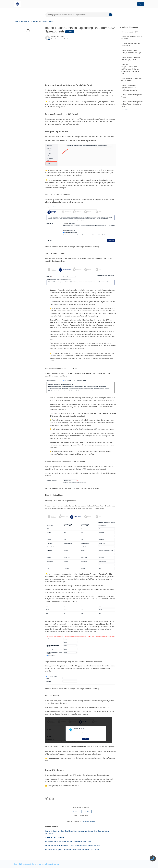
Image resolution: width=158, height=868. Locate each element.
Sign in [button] (141, 4)
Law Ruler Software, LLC (22, 22)
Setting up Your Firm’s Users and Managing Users (131, 59)
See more (125, 110)
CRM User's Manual (47, 22)
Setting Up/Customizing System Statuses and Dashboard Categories (130, 88)
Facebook (47, 798)
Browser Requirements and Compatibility (131, 45)
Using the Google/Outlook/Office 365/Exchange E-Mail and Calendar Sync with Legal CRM (130, 69)
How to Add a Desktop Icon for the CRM (132, 38)
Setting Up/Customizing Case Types (132, 96)
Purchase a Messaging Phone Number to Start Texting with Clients (68, 841)
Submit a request (89, 821)
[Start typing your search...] (79, 15)
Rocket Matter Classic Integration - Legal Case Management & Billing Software (73, 846)
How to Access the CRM (130, 32)
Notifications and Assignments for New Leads (132, 80)
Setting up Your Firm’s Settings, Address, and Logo (131, 52)
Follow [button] (70, 32)
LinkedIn (53, 798)
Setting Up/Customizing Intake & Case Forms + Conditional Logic (132, 104)
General (35, 22)
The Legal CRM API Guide (54, 837)
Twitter (50, 798)
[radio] (75, 811)
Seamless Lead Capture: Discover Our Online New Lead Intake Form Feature (72, 850)
